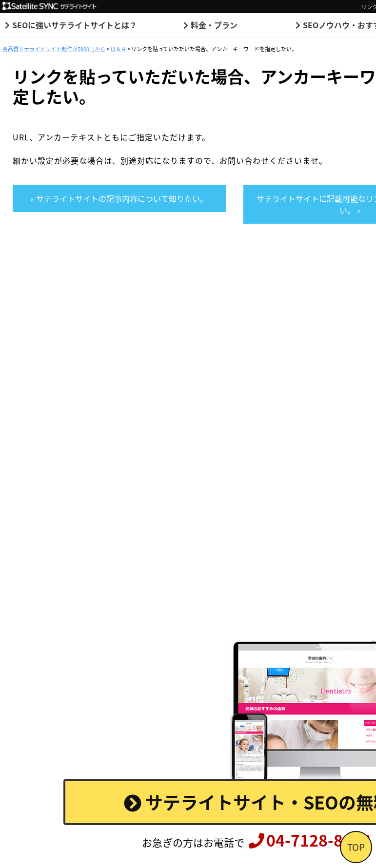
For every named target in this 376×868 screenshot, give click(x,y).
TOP (356, 847)
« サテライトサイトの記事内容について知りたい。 (119, 198)
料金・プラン (209, 25)
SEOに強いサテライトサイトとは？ (70, 25)
